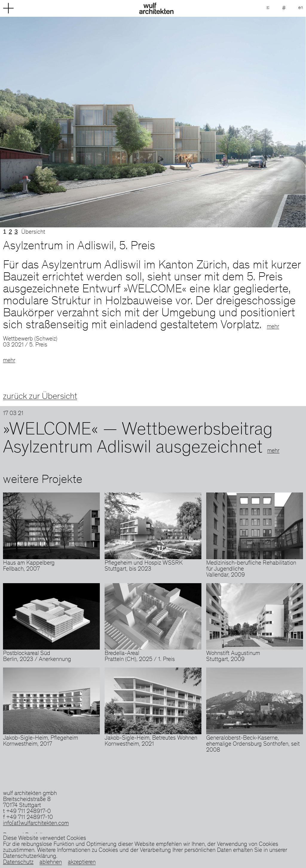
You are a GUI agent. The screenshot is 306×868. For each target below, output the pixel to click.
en (301, 8)
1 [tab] (5, 232)
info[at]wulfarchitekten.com (36, 824)
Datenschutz (18, 863)
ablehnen (51, 863)
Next (229, 122)
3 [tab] (16, 232)
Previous (76, 122)
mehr (273, 327)
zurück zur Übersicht (40, 397)
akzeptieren (82, 863)
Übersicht (33, 232)
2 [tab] (10, 232)
